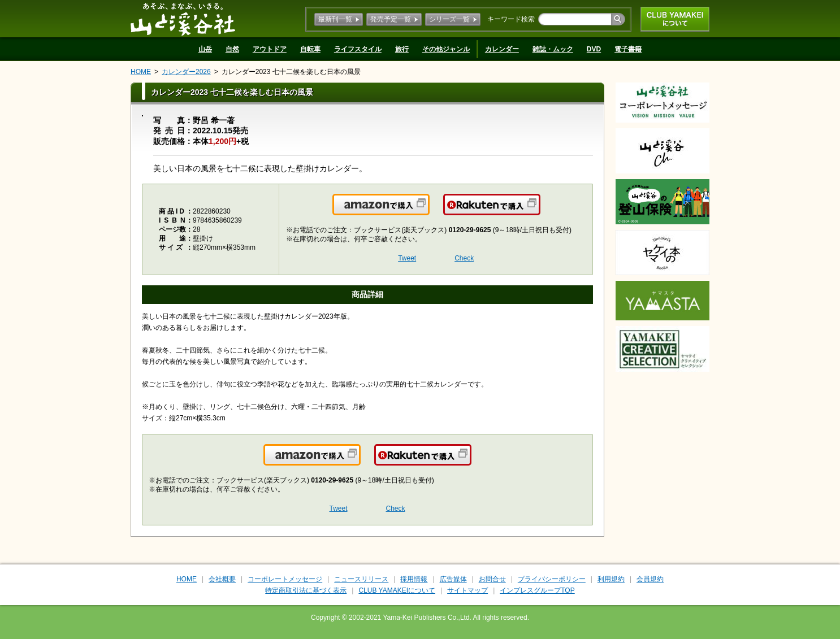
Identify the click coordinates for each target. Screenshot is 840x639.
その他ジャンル (446, 49)
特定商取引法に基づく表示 (306, 590)
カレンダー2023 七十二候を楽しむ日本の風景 (291, 72)
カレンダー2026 (186, 72)
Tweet (407, 258)
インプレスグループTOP (537, 590)
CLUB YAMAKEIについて (675, 19)
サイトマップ (467, 590)
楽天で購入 (540, 211)
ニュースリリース (361, 579)
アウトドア (270, 49)
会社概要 (222, 579)
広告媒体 (453, 579)
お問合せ (492, 579)
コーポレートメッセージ (285, 579)
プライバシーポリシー (552, 579)
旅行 (402, 49)
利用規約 (611, 579)
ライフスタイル (358, 49)
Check (464, 258)
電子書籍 (628, 49)
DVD (594, 49)
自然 (232, 49)
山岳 (205, 49)
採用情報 (414, 579)
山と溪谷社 (183, 19)
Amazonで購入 (429, 211)
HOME (141, 72)
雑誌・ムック (553, 49)
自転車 (310, 49)
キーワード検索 (511, 19)
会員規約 (650, 579)
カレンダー (502, 49)
